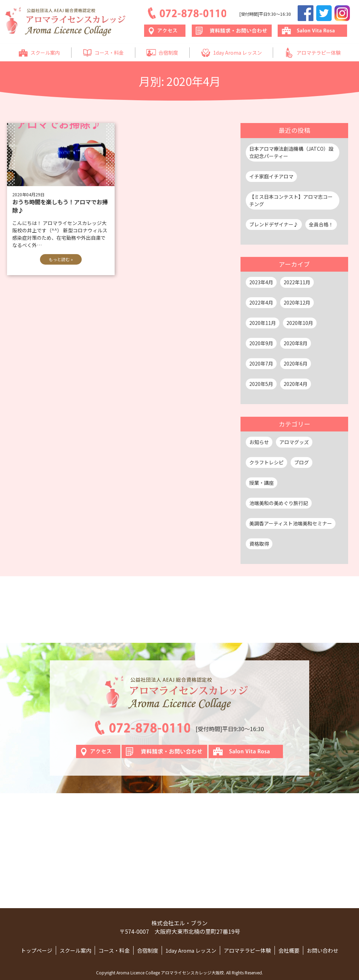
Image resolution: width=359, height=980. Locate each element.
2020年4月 (296, 384)
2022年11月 (297, 282)
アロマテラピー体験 (313, 53)
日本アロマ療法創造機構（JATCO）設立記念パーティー (291, 152)
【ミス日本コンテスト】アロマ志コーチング (291, 200)
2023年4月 (261, 282)
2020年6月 (296, 363)
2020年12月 (297, 302)
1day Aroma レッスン (231, 53)
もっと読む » (61, 259)
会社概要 (289, 950)
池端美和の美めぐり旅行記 (279, 503)
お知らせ (259, 442)
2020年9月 (261, 343)
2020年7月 (261, 363)
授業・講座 (262, 483)
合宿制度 (162, 53)
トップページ (36, 950)
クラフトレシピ (266, 462)
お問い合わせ (323, 950)
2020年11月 (263, 323)
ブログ (302, 462)
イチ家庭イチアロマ (271, 176)
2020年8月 (296, 343)
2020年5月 (261, 384)
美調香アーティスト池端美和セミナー (291, 523)
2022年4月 (261, 302)
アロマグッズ (294, 442)
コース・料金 (103, 53)
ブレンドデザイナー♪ (274, 224)
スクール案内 (39, 53)
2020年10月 (300, 323)
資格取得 (259, 544)
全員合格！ (321, 224)
